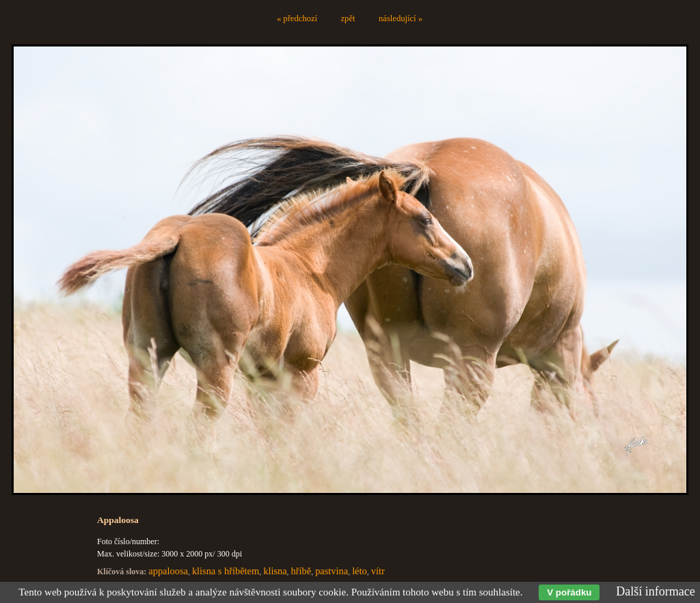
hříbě (301, 571)
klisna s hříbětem (226, 571)
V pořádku (569, 592)
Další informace (655, 591)
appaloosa (168, 571)
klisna (275, 571)
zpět (348, 18)
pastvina (332, 571)
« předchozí (297, 18)
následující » (401, 18)
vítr (378, 571)
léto (360, 571)
